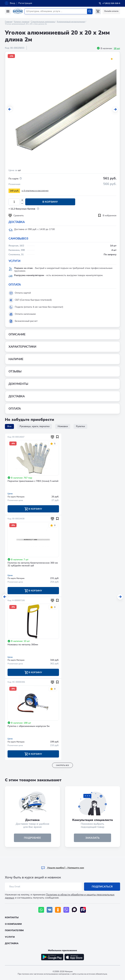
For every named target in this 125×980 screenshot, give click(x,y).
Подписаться (102, 887)
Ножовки (63, 426)
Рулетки (80, 426)
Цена (10, 494)
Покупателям (14, 930)
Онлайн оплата (111, 11)
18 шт (117, 48)
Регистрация (25, 3)
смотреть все (63, 766)
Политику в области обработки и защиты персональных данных (60, 896)
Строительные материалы (43, 22)
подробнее (32, 838)
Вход (12, 3)
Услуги (10, 937)
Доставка (12, 944)
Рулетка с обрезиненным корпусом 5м (29, 726)
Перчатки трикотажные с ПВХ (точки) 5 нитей (33, 481)
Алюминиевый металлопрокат (71, 22)
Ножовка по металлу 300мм (23, 645)
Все (9, 426)
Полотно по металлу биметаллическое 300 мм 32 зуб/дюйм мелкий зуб (33, 564)
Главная (9, 22)
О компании (13, 924)
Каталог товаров (22, 22)
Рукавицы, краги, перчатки (35, 426)
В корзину (50, 202)
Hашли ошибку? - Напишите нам (63, 868)
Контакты (12, 918)
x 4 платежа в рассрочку (35, 191)
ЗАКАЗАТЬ (92, 838)
